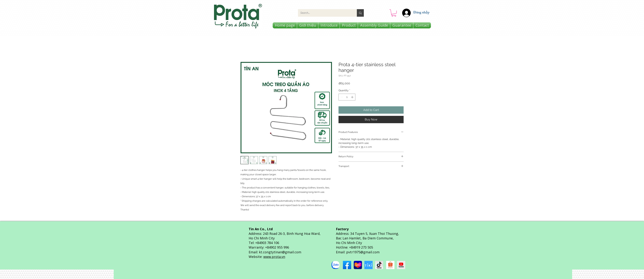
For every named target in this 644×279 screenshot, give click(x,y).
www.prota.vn (274, 257)
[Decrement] (341, 97)
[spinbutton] (347, 97)
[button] (394, 13)
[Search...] (325, 13)
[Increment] (353, 97)
